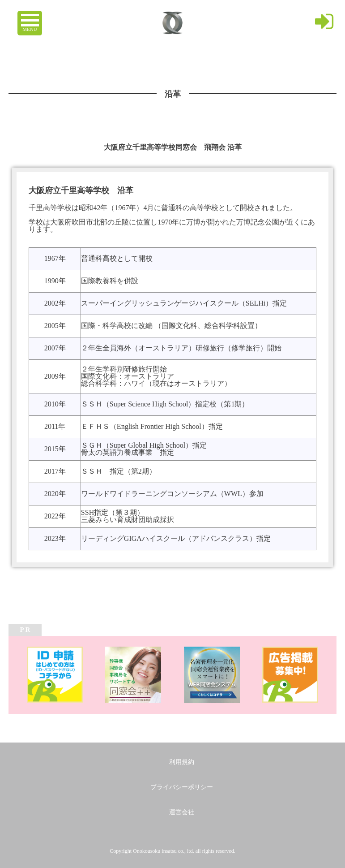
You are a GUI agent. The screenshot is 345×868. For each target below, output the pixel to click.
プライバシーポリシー (182, 787)
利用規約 (182, 762)
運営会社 (182, 812)
